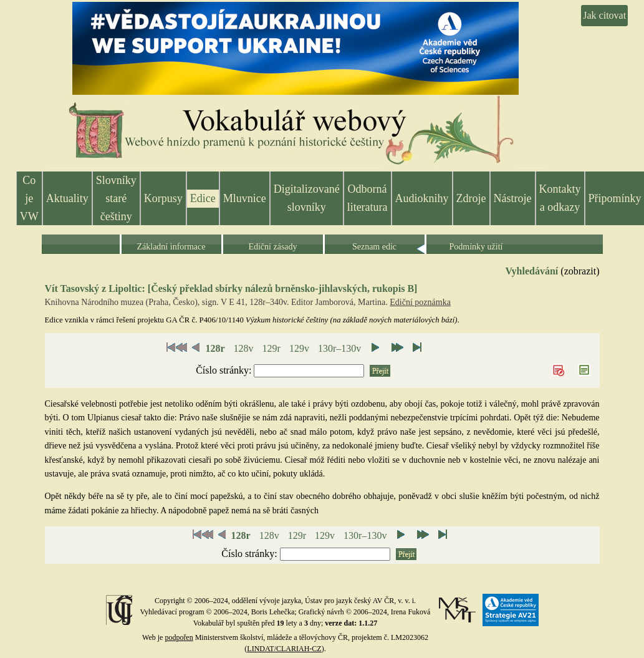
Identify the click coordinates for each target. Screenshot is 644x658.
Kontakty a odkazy (560, 198)
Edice (203, 198)
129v (299, 348)
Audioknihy (422, 198)
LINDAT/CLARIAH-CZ (284, 649)
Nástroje (513, 198)
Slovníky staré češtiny (116, 198)
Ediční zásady (272, 247)
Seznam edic (374, 247)
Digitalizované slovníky (307, 198)
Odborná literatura (368, 198)
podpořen (179, 637)
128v (244, 348)
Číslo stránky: (225, 370)
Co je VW (29, 198)
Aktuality (67, 198)
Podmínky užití (476, 247)
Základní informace (171, 247)
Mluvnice (245, 198)
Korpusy (163, 198)
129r (272, 348)
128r (215, 348)
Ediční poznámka (420, 302)
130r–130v (339, 348)
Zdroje (471, 198)
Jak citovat (604, 15)
